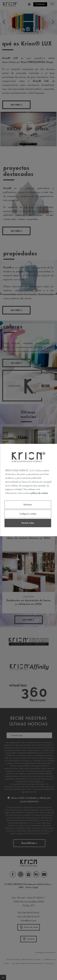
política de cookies (39, 493)
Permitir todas (28, 523)
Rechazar (28, 505)
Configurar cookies (28, 514)
